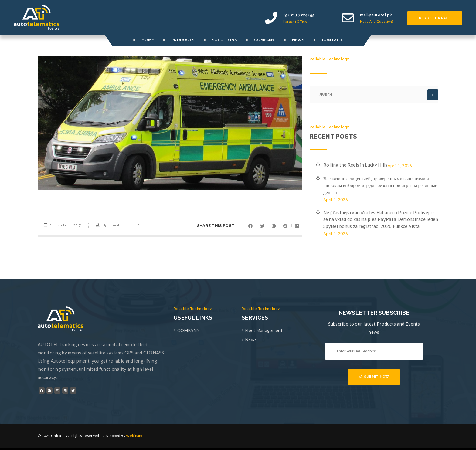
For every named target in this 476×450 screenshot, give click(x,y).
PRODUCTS (183, 40)
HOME (148, 40)
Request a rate (435, 18)
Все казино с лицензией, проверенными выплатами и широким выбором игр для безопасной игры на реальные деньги (380, 185)
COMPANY (264, 40)
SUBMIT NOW (374, 377)
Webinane (135, 436)
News (251, 340)
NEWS (298, 40)
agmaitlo (115, 225)
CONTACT (332, 40)
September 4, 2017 (65, 225)
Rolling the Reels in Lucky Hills (355, 165)
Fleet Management (264, 330)
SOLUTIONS (224, 40)
